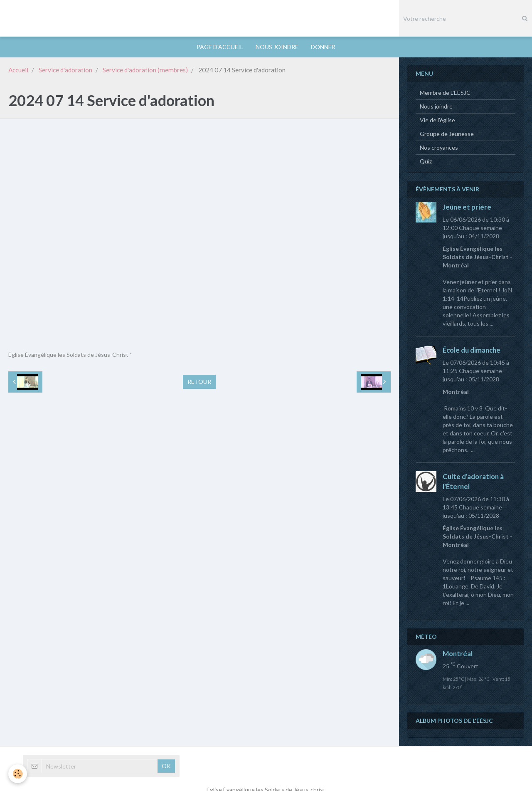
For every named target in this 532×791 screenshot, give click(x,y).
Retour (199, 382)
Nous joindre (436, 107)
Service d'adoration (65, 70)
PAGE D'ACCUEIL (220, 47)
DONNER (323, 47)
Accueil (18, 70)
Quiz (426, 162)
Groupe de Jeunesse (447, 134)
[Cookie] (18, 774)
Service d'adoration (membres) (145, 70)
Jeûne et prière (467, 207)
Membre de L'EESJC (445, 93)
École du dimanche (472, 350)
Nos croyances (439, 148)
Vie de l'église (437, 120)
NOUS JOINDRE (277, 47)
